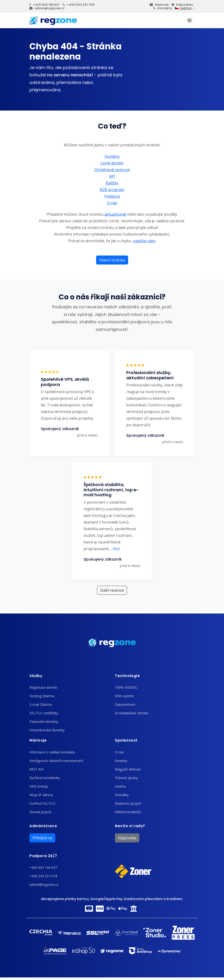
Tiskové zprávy (126, 778)
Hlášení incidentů (128, 812)
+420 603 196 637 (45, 5)
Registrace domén (43, 687)
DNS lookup (39, 786)
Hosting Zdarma (42, 696)
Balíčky (112, 183)
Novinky (121, 761)
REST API (37, 769)
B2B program (112, 190)
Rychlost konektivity (45, 778)
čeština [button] (183, 8)
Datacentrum (125, 704)
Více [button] (115, 549)
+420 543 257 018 (78, 5)
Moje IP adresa (41, 795)
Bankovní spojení (128, 803)
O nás (112, 203)
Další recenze (112, 590)
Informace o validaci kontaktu (52, 752)
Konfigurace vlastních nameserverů (56, 761)
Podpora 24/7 (43, 856)
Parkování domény (44, 722)
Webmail (159, 5)
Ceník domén (112, 163)
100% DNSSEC (126, 687)
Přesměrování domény (47, 730)
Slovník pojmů (40, 812)
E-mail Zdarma (41, 704)
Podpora (112, 196)
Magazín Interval (128, 769)
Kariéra (120, 786)
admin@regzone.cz (47, 8)
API (112, 176)
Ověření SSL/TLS (42, 803)
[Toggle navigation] (189, 20)
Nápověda (182, 5)
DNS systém (124, 696)
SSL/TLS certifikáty (44, 713)
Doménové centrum (112, 170)
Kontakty (163, 8)
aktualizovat (115, 214)
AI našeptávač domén (132, 713)
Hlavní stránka (112, 260)
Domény (112, 156)
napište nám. (145, 241)
